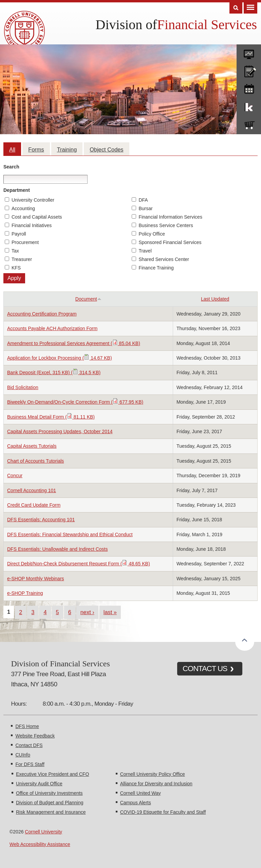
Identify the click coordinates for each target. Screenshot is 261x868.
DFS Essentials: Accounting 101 (41, 520)
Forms (36, 149)
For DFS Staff (30, 764)
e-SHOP (249, 124)
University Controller (33, 200)
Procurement (25, 242)
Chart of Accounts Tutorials (35, 461)
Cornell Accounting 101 (32, 490)
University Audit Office (39, 784)
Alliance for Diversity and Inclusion (156, 784)
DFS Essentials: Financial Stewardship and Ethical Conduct (70, 534)
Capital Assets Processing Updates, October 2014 (60, 431)
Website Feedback (35, 736)
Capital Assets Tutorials (32, 446)
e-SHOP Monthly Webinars (36, 579)
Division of (126, 25)
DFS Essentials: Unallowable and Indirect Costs (57, 549)
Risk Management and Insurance (51, 812)
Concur (15, 476)
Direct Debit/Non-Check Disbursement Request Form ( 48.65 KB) (79, 564)
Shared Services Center (164, 259)
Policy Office (152, 234)
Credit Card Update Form (34, 505)
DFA (143, 200)
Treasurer (22, 259)
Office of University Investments (49, 793)
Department (17, 190)
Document (88, 299)
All (12, 149)
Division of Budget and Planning (50, 803)
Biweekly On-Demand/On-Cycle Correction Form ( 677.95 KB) (75, 402)
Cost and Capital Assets (37, 217)
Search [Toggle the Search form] (236, 8)
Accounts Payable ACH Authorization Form (52, 328)
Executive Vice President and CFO (52, 774)
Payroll (19, 234)
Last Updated (215, 299)
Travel (145, 251)
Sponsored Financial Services (170, 242)
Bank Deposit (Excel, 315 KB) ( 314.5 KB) (54, 372)
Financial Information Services (170, 217)
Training (67, 149)
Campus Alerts (136, 803)
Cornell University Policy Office (153, 774)
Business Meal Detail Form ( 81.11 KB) (51, 417)
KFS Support (249, 106)
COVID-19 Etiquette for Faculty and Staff (163, 812)
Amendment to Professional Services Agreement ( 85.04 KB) (74, 343)
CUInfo (23, 755)
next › (87, 612)
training (249, 88)
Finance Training (156, 268)
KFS (16, 268)
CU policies (249, 70)
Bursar (145, 208)
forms (249, 52)
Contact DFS (29, 745)
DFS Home (27, 726)
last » (110, 612)
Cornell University (43, 832)
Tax (15, 251)
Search (11, 167)
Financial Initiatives (32, 225)
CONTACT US (205, 669)
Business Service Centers (166, 225)
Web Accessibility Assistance (40, 844)
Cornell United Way (141, 793)
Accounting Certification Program (42, 314)
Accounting (23, 208)
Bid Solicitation (23, 387)
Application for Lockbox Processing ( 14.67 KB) (60, 358)
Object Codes (106, 149)
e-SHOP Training (25, 593)
